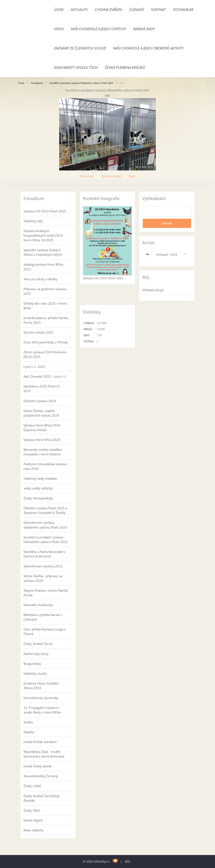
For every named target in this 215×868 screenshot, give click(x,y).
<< (148, 254)
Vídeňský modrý (35, 673)
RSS (128, 861)
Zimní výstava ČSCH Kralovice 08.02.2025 (45, 354)
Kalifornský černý (36, 654)
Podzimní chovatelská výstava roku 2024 (45, 466)
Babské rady (144, 29)
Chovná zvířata (109, 10)
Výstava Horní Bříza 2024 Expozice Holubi (42, 428)
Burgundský (32, 664)
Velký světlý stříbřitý (38, 488)
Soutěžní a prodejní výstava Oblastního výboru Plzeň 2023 (81, 83)
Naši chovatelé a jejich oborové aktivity (148, 48)
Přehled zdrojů (153, 290)
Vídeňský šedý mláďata (40, 478)
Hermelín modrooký (38, 605)
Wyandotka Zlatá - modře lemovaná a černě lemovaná (44, 754)
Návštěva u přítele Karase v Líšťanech (43, 617)
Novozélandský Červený (41, 776)
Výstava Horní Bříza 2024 (42, 440)
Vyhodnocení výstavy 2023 (43, 566)
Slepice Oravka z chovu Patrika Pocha (46, 593)
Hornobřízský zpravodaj (41, 698)
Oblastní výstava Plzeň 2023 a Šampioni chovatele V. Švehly (45, 510)
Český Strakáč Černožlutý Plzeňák (42, 798)
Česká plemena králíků (125, 68)
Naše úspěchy (33, 830)
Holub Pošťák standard (40, 742)
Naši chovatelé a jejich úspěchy (99, 29)
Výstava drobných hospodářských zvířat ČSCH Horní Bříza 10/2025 (43, 235)
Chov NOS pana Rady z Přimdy (46, 342)
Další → (134, 176)
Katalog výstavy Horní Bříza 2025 (43, 267)
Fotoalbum (183, 10)
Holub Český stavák (38, 766)
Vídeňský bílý (33, 221)
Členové (137, 10)
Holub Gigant (33, 820)
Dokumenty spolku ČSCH (76, 68)
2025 (174, 254)
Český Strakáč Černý (38, 644)
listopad (162, 254)
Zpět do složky (111, 176)
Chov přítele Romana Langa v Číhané (45, 632)
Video (59, 29)
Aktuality (79, 10)
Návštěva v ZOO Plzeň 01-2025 (42, 389)
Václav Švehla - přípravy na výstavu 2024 (43, 578)
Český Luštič (32, 786)
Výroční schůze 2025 (39, 332)
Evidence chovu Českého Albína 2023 (41, 686)
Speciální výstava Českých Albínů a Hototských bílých (43, 252)
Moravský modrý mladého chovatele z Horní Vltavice (43, 452)
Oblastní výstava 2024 (40, 401)
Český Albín (32, 810)
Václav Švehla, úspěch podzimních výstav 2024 (41, 413)
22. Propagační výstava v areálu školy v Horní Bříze (42, 710)
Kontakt (159, 10)
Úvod (59, 10)
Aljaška (29, 732)
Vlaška (28, 722)
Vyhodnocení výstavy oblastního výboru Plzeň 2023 (45, 525)
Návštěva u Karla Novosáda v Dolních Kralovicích (45, 554)
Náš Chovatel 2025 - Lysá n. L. (45, 376)
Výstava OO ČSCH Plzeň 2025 (45, 211)
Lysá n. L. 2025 (34, 366)
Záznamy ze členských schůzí (80, 48)
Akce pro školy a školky (40, 279)
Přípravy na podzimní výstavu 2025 (45, 291)
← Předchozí (85, 176)
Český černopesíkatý (38, 498)
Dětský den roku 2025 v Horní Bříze (45, 306)
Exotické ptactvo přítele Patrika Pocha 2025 (46, 320)
